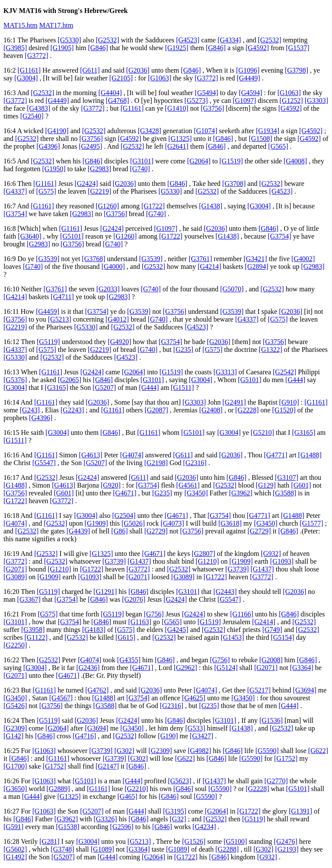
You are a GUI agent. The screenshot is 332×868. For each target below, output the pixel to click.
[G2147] (107, 766)
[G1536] (271, 720)
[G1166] (242, 614)
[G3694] (305, 690)
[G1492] (15, 857)
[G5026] (133, 523)
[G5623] (179, 781)
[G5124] (226, 668)
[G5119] (48, 342)
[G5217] (259, 690)
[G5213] (60, 319)
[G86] (119, 531)
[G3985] (15, 48)
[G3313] (225, 372)
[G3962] (241, 493)
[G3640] (29, 236)
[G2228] (247, 410)
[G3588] (284, 493)
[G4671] (124, 493)
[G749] (272, 630)
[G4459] (48, 311)
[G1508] (261, 139)
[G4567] (61, 698)
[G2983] (99, 169)
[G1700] (15, 766)
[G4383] (38, 108)
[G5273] (196, 101)
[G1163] (140, 622)
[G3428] (150, 131)
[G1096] (248, 70)
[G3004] (26, 78)
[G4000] (113, 266)
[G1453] (232, 637)
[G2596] (122, 827)
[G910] (289, 402)
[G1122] (36, 637)
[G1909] (96, 523)
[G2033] (108, 289)
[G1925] (177, 48)
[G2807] (204, 554)
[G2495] (90, 146)
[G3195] (175, 811)
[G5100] (235, 841)
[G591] (13, 827)
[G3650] (15, 789)
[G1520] (284, 410)
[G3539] (48, 259)
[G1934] (268, 131)
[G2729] (156, 531)
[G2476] (286, 841)
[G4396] (48, 146)
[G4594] (250, 93)
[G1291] (105, 592)
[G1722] (153, 206)
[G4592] (257, 48)
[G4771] (275, 455)
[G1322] (271, 349)
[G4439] (78, 531)
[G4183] (94, 630)
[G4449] (248, 78)
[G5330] (69, 40)
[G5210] (262, 432)
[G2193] (287, 849)
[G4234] (204, 827)
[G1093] (282, 561)
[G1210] (207, 561)
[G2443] (225, 592)
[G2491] (234, 402)
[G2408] (211, 410)
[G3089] (15, 577)
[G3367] (29, 599)
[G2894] (257, 266)
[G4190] (57, 131)
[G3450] (196, 493)
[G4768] (117, 101)
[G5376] (15, 380)
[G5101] (72, 236)
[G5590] (267, 751)
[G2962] (185, 668)
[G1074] (205, 131)
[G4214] (209, 266)
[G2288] (227, 849)
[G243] (30, 410)
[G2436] (88, 668)
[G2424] (86, 183)
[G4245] (176, 630)
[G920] (111, 485)
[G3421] (255, 259)
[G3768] (93, 259)
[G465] (128, 796)
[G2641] (177, 146)
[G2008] (271, 660)
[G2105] (121, 78)
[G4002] (303, 259)
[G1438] (211, 206)
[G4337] (15, 191)
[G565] (278, 146)
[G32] (178, 819)
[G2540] (32, 116)
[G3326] (105, 819)
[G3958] (33, 630)
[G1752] (286, 758)
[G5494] (207, 93)
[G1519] (231, 161)
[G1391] (300, 811)
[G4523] (188, 40)
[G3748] (62, 849)
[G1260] (107, 206)
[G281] (49, 841)
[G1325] (180, 139)
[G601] (301, 485)
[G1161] (29, 70)
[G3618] (230, 523)
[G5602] (15, 849)
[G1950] (54, 169)
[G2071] (15, 569)
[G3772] (36, 56)
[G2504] (124, 515)
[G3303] (316, 101)
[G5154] (282, 637)
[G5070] (232, 289)
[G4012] (117, 319)
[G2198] (156, 463)
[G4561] (188, 485)
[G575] (46, 191)
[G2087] (156, 410)
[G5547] (44, 463)
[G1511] (182, 388)
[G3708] (234, 183)
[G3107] (287, 477)
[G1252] (291, 101)
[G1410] (177, 108)
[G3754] (15, 214)
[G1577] (311, 523)
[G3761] (200, 259)
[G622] (318, 751)
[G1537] (297, 48)
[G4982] (199, 751)
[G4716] (84, 736)
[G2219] (99, 191)
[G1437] (139, 561)
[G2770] (276, 781)
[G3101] (142, 161)
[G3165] (57, 388)
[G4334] (229, 40)
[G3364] (302, 668)
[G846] (98, 48)
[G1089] (102, 849)
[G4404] (110, 93)
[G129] (266, 485)
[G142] (13, 736)
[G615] (125, 637)
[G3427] (201, 736)
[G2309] (15, 728)
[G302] (124, 751)
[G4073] (172, 523)
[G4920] (119, 342)
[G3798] (297, 70)
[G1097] (244, 101)
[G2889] (58, 789)
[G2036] (138, 70)
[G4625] (194, 698)
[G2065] (70, 380)
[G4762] (97, 690)
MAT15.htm (21, 25)
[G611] (90, 70)
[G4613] (91, 455)
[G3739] (114, 561)
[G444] (295, 380)
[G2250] (15, 645)
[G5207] (104, 388)
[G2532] (107, 40)
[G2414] (264, 622)
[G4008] (295, 161)
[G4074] (132, 455)
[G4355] (129, 660)
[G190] (168, 736)
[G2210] (136, 789)
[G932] (271, 554)
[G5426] (15, 706)
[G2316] (195, 463)
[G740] (140, 169)
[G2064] (199, 161)
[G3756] (212, 108)
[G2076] (134, 599)
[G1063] (160, 78)
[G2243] (72, 410)
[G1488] (310, 455)
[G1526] (194, 841)
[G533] (195, 728)
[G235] (183, 349)
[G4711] (62, 297)
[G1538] (67, 827)
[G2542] (284, 372)
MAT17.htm (56, 25)
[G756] (154, 614)
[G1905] (62, 48)
